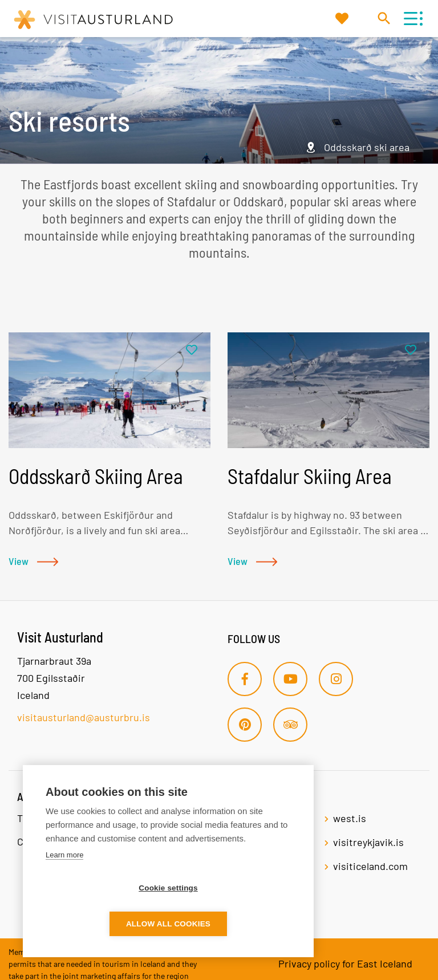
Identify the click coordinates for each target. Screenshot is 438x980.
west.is (350, 818)
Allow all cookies (234, 924)
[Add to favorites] (192, 350)
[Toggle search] (384, 18)
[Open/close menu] (410, 19)
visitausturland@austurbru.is (84, 717)
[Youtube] (290, 679)
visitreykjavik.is (368, 842)
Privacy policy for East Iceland (345, 963)
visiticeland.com (370, 866)
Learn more (64, 891)
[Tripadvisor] (290, 725)
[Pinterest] (245, 725)
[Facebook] (245, 679)
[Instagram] (336, 679)
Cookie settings (103, 924)
